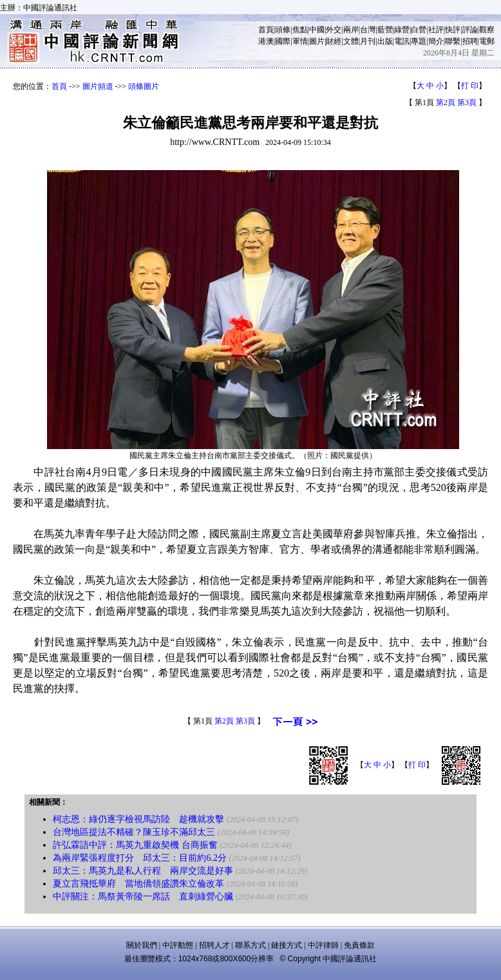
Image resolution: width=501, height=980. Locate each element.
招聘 (470, 41)
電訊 (402, 41)
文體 (351, 41)
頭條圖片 (144, 86)
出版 (385, 41)
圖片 (317, 41)
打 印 (470, 86)
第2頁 (446, 102)
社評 (436, 30)
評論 (470, 30)
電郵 (487, 41)
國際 (283, 41)
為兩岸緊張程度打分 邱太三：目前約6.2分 (140, 858)
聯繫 (453, 41)
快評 (453, 30)
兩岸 (351, 30)
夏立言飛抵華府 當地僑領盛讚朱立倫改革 (138, 884)
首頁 (266, 30)
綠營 (402, 30)
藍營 (385, 30)
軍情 (300, 41)
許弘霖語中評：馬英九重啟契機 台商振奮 (135, 845)
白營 (419, 30)
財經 (334, 41)
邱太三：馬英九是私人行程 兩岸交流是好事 (143, 871)
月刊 (368, 41)
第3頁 (467, 102)
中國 (317, 30)
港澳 (266, 41)
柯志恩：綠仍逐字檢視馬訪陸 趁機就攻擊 (138, 819)
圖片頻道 (98, 86)
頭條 (283, 30)
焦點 (300, 30)
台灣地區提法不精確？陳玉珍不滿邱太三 (134, 832)
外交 (334, 30)
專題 (419, 41)
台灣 (368, 30)
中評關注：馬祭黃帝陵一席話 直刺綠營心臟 (143, 897)
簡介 (436, 41)
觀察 (487, 30)
